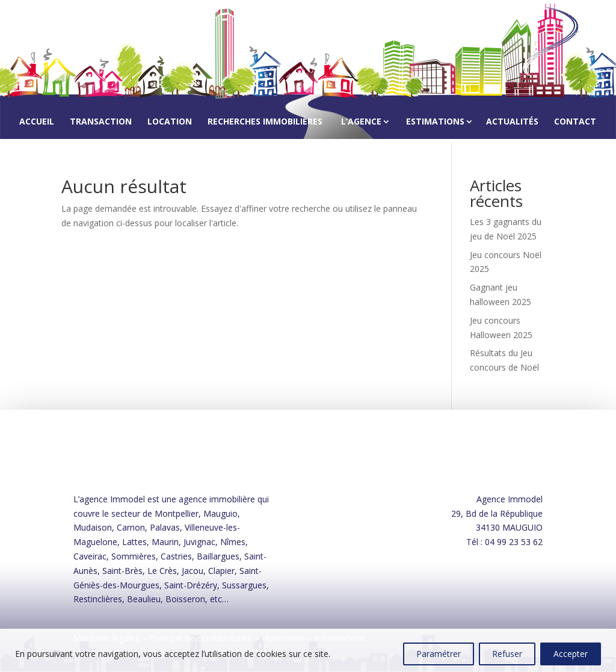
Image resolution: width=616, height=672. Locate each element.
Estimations (435, 121)
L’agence (361, 121)
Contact (575, 122)
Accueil (37, 122)
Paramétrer (439, 654)
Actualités (512, 122)
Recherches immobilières (265, 122)
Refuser (507, 654)
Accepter (571, 654)
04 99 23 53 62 (514, 542)
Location (170, 122)
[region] (308, 650)
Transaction (101, 122)
